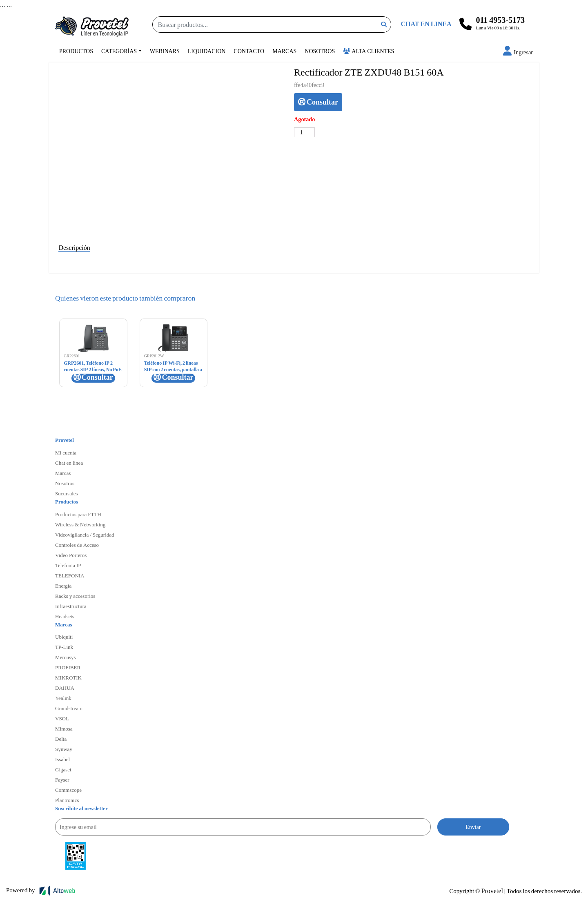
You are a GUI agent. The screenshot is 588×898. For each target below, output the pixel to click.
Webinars (165, 51)
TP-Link (64, 647)
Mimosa (64, 729)
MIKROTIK (68, 677)
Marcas (284, 51)
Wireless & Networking (80, 524)
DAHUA (65, 688)
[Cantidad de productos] (304, 132)
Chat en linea (69, 463)
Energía (63, 586)
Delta (61, 739)
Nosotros (320, 51)
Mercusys (66, 657)
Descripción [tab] (74, 247)
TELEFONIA (70, 575)
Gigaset (63, 769)
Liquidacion (207, 51)
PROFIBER (68, 667)
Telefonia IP (68, 565)
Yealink (63, 698)
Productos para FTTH (78, 514)
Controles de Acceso (77, 545)
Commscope (68, 790)
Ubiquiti (64, 637)
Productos (76, 51)
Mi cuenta (66, 452)
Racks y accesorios (75, 596)
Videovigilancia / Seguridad (85, 535)
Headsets (65, 616)
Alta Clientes (369, 51)
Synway (64, 749)
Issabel (62, 759)
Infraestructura (71, 606)
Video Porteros (71, 555)
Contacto (249, 51)
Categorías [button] (119, 51)
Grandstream (69, 708)
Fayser (62, 780)
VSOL (62, 718)
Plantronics (67, 800)
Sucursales (67, 493)
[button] (518, 52)
